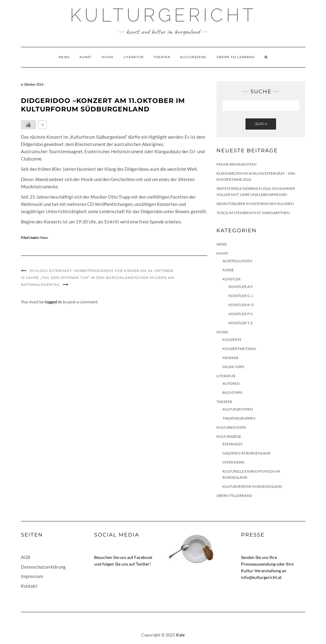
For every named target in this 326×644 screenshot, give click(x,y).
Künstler (232, 279)
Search (261, 124)
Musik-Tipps (233, 367)
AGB (26, 557)
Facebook (143, 557)
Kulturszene (193, 57)
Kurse (228, 270)
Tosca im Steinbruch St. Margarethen (253, 213)
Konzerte (232, 340)
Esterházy (233, 444)
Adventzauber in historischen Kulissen (255, 204)
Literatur (133, 57)
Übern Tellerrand (235, 57)
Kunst (86, 57)
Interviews (233, 462)
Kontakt (29, 586)
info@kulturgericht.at (261, 577)
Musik (108, 57)
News (64, 57)
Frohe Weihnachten (236, 164)
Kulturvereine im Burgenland (252, 486)
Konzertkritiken (239, 349)
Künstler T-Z (240, 323)
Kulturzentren (238, 409)
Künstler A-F (241, 287)
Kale (180, 635)
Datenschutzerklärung (43, 567)
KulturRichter (231, 427)
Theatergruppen (239, 418)
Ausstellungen (237, 261)
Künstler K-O (241, 305)
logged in (53, 302)
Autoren (231, 383)
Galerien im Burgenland (247, 453)
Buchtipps (232, 393)
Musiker (231, 358)
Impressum (32, 576)
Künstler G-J (241, 296)
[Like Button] (28, 125)
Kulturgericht (163, 15)
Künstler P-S (240, 314)
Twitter (143, 564)
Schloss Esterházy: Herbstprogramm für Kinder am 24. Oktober (102, 271)
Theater (162, 57)
